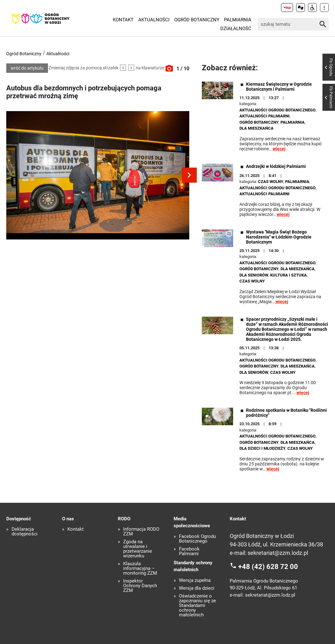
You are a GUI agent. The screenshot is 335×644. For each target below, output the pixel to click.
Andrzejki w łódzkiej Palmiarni (276, 166)
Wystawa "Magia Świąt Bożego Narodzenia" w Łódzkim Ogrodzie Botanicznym (279, 237)
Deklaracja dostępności (25, 532)
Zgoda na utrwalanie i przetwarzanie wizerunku (138, 549)
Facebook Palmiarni (189, 551)
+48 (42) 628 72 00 (268, 567)
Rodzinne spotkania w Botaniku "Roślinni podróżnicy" (286, 413)
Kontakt (123, 20)
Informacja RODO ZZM (141, 532)
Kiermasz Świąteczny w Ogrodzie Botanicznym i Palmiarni (279, 87)
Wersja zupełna (195, 580)
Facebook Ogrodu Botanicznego (197, 539)
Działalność (236, 29)
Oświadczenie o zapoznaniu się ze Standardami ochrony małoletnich (197, 606)
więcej (279, 149)
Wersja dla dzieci (197, 588)
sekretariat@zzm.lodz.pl (278, 553)
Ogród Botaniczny (197, 20)
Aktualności (154, 20)
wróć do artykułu (27, 68)
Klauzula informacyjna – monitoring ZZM (140, 569)
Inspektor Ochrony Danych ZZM (140, 586)
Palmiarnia (238, 20)
